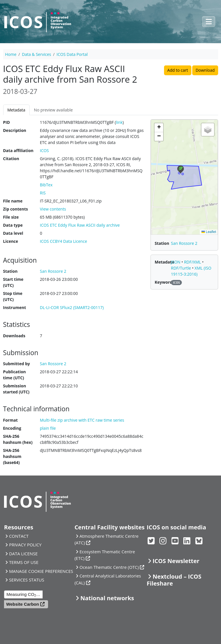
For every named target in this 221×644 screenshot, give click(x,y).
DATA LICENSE (23, 554)
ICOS (44, 150)
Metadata (16, 110)
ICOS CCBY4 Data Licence (64, 241)
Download (205, 70)
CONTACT (19, 536)
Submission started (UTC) (16, 389)
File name (13, 201)
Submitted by (17, 364)
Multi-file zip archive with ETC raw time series (82, 420)
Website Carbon (23, 604)
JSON (176, 262)
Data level (13, 233)
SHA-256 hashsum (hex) (18, 439)
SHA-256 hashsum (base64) (12, 456)
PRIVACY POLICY (25, 545)
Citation (11, 159)
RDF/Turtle (181, 268)
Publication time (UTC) (15, 375)
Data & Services (36, 54)
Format (11, 420)
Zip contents (16, 209)
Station (10, 271)
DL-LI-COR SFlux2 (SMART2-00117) (72, 307)
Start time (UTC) (13, 282)
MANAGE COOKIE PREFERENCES (41, 571)
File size (11, 217)
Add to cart (178, 70)
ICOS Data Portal (72, 54)
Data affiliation (18, 150)
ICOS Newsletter (176, 561)
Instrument (15, 307)
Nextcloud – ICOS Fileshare (174, 580)
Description (15, 130)
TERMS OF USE (24, 562)
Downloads (14, 336)
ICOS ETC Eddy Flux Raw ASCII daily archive (80, 225)
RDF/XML (193, 262)
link (119, 122)
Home (11, 54)
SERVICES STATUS (26, 580)
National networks (107, 598)
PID (7, 122)
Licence (11, 241)
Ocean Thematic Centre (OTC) (109, 567)
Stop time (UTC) (13, 296)
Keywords (165, 282)
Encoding (12, 428)
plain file (48, 428)
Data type (13, 225)
